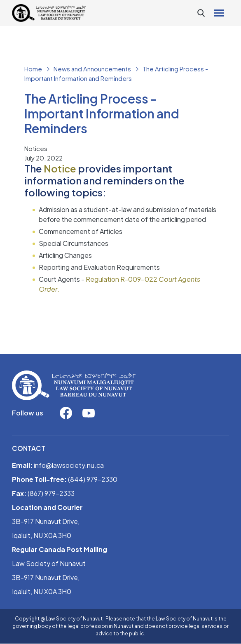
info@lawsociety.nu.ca (69, 465)
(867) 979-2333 (51, 493)
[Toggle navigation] (219, 13)
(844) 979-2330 (93, 479)
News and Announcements (92, 69)
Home (33, 69)
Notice (60, 168)
